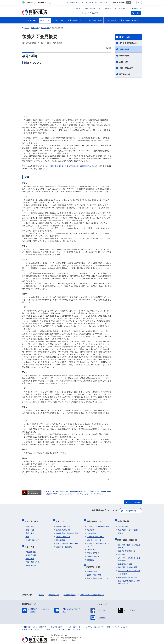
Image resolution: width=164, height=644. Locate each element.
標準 (129, 2)
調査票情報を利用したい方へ (98, 574)
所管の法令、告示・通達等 (128, 527)
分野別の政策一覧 (63, 524)
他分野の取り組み (32, 537)
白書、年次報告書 (94, 570)
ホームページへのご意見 (71, 625)
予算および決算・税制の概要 (68, 541)
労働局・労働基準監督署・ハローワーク (98, 542)
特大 (139, 2)
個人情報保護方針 (57, 622)
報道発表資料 (124, 56)
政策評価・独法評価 (64, 544)
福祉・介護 (30, 527)
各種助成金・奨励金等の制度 (68, 530)
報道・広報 (125, 37)
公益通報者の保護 (125, 559)
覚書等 (121, 530)
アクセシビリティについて (117, 622)
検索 (138, 13)
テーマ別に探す (32, 520)
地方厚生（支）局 (94, 537)
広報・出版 (124, 62)
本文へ (78, 8)
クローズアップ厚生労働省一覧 (92, 590)
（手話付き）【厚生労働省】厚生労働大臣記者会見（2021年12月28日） (68, 166)
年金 (27, 534)
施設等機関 (92, 547)
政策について (62, 520)
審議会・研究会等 (63, 534)
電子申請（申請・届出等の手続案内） (129, 542)
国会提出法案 (123, 524)
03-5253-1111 (64, 635)
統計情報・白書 (94, 563)
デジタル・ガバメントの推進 (129, 566)
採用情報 (91, 557)
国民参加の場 (137, 8)
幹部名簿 (91, 527)
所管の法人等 (54, 590)
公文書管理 (122, 569)
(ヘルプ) (106, 2)
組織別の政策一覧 (63, 527)
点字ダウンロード (75, 2)
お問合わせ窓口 (91, 8)
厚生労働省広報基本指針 (129, 43)
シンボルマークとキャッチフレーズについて (86, 622)
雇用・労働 (30, 530)
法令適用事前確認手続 (127, 546)
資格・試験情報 (93, 554)
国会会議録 (61, 537)
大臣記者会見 (124, 49)
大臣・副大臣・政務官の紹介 (98, 524)
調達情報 (122, 550)
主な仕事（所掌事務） (96, 534)
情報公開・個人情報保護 (128, 562)
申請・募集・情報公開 (128, 536)
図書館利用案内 (70, 590)
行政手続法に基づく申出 (128, 573)
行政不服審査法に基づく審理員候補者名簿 (129, 577)
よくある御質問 (107, 8)
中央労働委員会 (93, 550)
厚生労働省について (96, 520)
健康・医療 (30, 524)
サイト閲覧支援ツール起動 (93, 2)
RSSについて (52, 625)
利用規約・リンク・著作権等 (35, 622)
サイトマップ (122, 8)
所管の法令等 (124, 520)
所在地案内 (92, 530)
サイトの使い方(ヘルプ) (33, 625)
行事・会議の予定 (126, 68)
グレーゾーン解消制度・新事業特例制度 (129, 554)
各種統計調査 (92, 567)
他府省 (41, 590)
